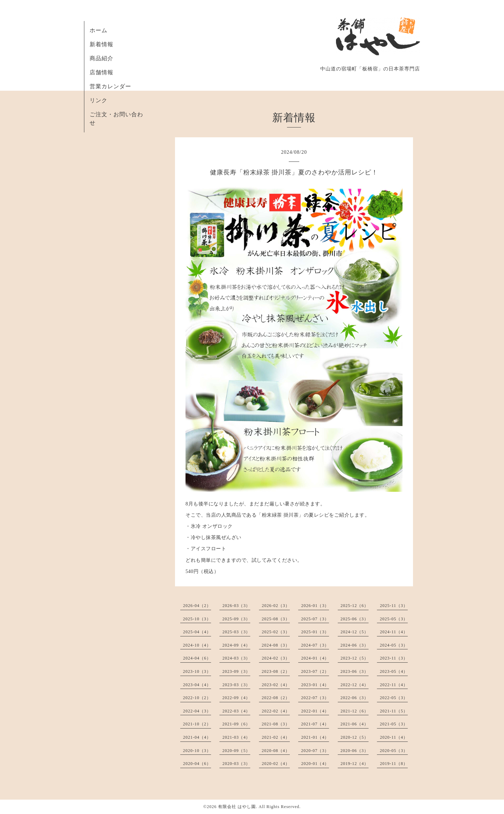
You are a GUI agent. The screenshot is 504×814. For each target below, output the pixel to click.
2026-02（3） (276, 606)
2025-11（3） (394, 606)
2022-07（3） (315, 698)
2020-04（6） (197, 764)
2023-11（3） (394, 658)
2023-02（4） (276, 685)
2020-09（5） (236, 751)
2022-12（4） (355, 685)
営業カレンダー (110, 86)
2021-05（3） (394, 724)
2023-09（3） (236, 671)
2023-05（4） (394, 671)
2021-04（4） (197, 737)
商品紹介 (101, 58)
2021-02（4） (276, 737)
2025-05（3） (394, 619)
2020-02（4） (276, 764)
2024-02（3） (276, 658)
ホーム (99, 30)
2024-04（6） (197, 658)
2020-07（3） (315, 751)
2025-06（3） (355, 619)
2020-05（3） (394, 751)
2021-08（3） (276, 724)
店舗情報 (101, 72)
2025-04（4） (197, 632)
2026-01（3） (315, 606)
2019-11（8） (394, 764)
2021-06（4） (355, 724)
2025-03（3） (236, 632)
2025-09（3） (236, 619)
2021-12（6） (355, 711)
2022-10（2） (197, 698)
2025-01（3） (315, 632)
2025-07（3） (315, 619)
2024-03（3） (236, 658)
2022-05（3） (394, 698)
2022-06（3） (355, 698)
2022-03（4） (236, 711)
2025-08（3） (276, 619)
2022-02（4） (276, 711)
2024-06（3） (355, 645)
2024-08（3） (276, 645)
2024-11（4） (394, 632)
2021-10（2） (197, 724)
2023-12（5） (355, 658)
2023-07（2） (315, 671)
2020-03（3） (236, 764)
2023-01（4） (315, 685)
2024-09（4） (236, 645)
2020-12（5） (355, 737)
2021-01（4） (315, 737)
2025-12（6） (355, 606)
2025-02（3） (276, 632)
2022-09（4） (236, 698)
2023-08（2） (276, 671)
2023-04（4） (197, 685)
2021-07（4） (315, 724)
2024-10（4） (197, 645)
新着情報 (101, 44)
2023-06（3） (355, 671)
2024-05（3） (394, 645)
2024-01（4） (315, 658)
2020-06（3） (355, 751)
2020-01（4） (315, 764)
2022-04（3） (197, 711)
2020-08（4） (276, 751)
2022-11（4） (394, 685)
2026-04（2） (197, 606)
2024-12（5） (355, 632)
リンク (99, 100)
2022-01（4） (315, 711)
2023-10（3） (197, 671)
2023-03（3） (236, 685)
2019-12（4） (355, 764)
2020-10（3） (197, 751)
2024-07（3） (315, 645)
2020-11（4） (394, 737)
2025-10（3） (197, 619)
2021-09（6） (236, 724)
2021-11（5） (394, 711)
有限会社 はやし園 (237, 807)
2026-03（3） (236, 606)
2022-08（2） (276, 698)
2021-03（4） (236, 737)
